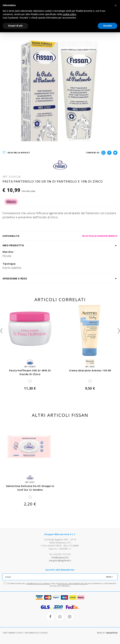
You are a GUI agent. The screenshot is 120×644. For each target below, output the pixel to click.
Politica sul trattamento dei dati (73, 584)
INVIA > (110, 577)
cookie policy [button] (69, 14)
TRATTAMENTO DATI (13, 633)
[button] (116, 5)
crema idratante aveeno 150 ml (90, 370)
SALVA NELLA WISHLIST (16, 153)
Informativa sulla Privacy (38, 584)
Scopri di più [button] (15, 26)
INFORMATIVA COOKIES (36, 633)
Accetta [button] (107, 26)
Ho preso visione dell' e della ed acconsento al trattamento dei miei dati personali (60, 585)
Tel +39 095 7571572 (60, 554)
